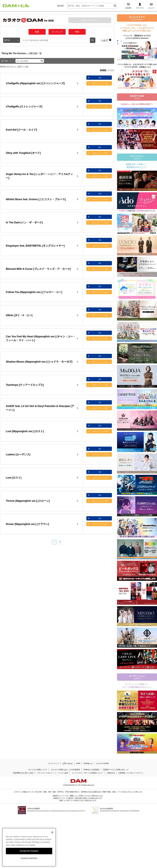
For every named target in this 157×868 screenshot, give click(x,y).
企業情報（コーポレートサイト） (131, 773)
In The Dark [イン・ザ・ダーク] (24, 223)
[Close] (52, 840)
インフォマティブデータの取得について (87, 773)
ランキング (57, 32)
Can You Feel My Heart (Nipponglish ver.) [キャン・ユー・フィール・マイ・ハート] (41, 338)
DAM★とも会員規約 (91, 770)
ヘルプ (104, 40)
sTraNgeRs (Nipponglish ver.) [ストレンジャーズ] (35, 83)
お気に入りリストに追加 (100, 83)
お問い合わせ (68, 763)
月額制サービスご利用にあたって (116, 770)
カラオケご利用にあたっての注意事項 (65, 770)
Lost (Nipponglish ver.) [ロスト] (25, 431)
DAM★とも (88, 763)
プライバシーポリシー (46, 773)
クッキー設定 (63, 773)
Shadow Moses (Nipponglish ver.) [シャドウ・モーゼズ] (39, 362)
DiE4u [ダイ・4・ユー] (19, 315)
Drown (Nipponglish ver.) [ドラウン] (27, 524)
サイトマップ (54, 763)
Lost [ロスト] (14, 478)
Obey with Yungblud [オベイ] (23, 153)
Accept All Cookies (29, 858)
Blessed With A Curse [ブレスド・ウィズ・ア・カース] (38, 269)
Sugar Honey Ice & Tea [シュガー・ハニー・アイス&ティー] (39, 176)
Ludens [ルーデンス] (18, 454)
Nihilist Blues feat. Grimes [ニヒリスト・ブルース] (36, 199)
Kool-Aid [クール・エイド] (21, 130)
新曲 (37, 32)
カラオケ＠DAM (102, 763)
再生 (100, 78)
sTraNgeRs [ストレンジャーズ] (24, 107)
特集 (77, 32)
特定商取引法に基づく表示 (23, 773)
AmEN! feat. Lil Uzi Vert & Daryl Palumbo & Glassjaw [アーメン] (40, 408)
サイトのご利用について (38, 770)
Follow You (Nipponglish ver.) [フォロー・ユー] (34, 292)
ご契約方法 (110, 773)
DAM (78, 763)
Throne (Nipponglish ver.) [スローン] (28, 501)
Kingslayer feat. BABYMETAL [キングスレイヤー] (35, 246)
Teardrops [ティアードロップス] (25, 385)
